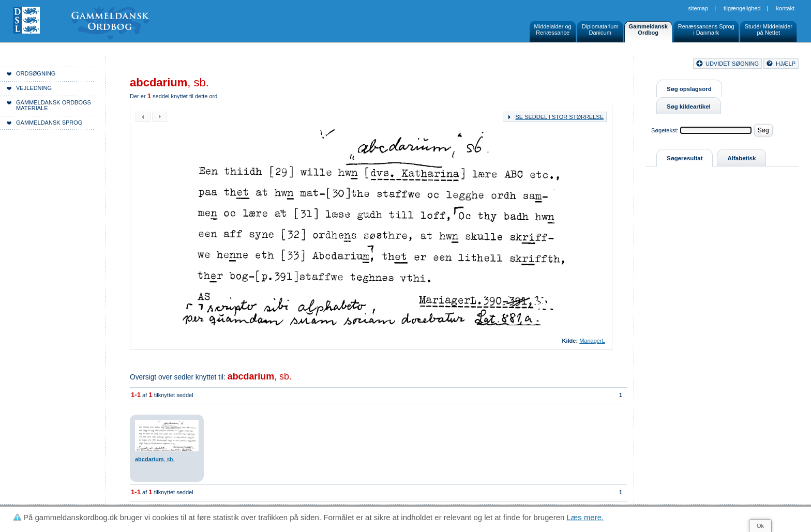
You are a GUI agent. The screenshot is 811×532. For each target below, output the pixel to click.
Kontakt (785, 8)
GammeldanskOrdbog (648, 29)
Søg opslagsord (689, 89)
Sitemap (699, 8)
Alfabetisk (741, 158)
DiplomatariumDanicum (600, 29)
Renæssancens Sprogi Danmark (706, 29)
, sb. (260, 376)
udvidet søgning (732, 64)
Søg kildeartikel (689, 107)
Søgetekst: (665, 130)
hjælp (786, 64)
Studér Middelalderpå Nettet (769, 29)
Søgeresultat (685, 158)
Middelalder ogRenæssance (553, 29)
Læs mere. (585, 517)
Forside (159, 65)
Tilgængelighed (742, 8)
